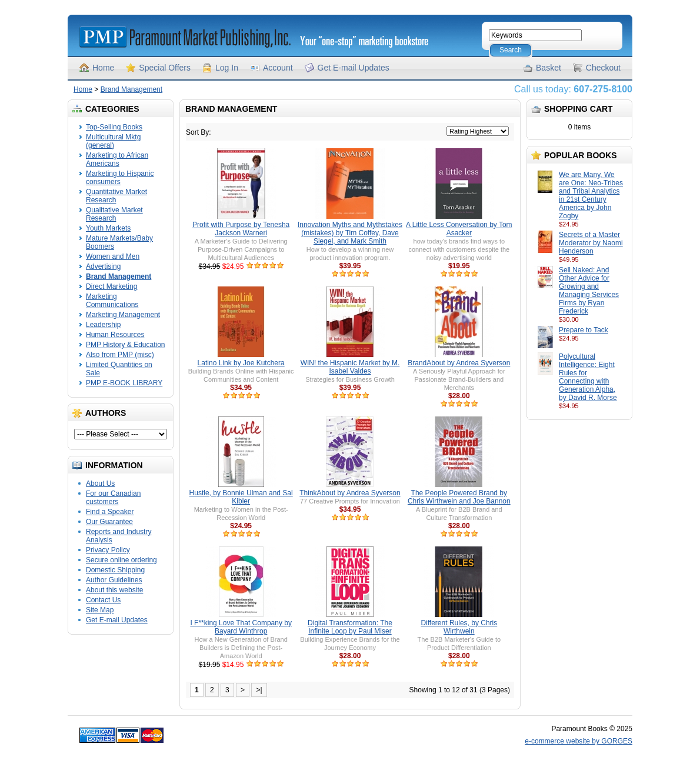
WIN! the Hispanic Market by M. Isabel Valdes (350, 367)
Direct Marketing (111, 286)
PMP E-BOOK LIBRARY (124, 383)
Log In (227, 68)
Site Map (100, 610)
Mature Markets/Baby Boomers (119, 242)
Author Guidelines (114, 580)
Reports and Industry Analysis (119, 536)
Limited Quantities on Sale (119, 369)
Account (278, 68)
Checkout (603, 68)
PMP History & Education (126, 345)
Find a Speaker (110, 512)
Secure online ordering (121, 560)
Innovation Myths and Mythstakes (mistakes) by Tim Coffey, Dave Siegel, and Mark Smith (350, 233)
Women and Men (113, 256)
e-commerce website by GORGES (579, 741)
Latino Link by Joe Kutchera (241, 363)
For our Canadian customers (113, 498)
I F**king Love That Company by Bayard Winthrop (241, 627)
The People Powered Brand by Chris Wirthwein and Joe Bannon (459, 497)
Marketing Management (123, 315)
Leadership (103, 325)
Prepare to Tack (584, 330)
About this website (114, 590)
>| (259, 690)
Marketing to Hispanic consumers (120, 178)
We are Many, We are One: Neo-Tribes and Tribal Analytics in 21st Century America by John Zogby (591, 195)
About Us (100, 483)
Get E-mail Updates (354, 68)
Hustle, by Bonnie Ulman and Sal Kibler (241, 497)
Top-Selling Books (114, 127)
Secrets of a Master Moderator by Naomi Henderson (591, 243)
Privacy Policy (108, 550)
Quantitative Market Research (116, 196)
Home (103, 68)
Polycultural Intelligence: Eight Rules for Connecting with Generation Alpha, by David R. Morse (588, 377)
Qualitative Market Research (114, 214)
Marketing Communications (112, 301)
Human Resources (115, 335)
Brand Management (131, 89)
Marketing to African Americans (117, 159)
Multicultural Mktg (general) (113, 141)
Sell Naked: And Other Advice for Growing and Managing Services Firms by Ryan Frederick (589, 291)
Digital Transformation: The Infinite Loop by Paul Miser (350, 627)
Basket (549, 68)
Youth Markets (108, 228)
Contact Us (103, 600)
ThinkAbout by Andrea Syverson (350, 493)
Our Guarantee (109, 522)
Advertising (103, 266)
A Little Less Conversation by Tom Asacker (459, 229)
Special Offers (165, 68)
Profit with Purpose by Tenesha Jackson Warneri (241, 229)
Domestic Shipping (115, 570)
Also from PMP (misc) (120, 355)
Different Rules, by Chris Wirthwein (459, 627)
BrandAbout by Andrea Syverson (459, 363)
